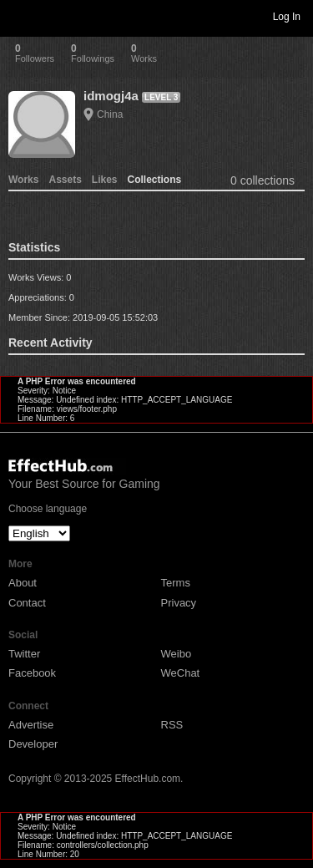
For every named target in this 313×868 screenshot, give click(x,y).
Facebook (32, 673)
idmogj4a (111, 96)
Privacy (179, 603)
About (23, 583)
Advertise (31, 725)
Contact (27, 603)
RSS (172, 725)
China (110, 114)
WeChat (181, 673)
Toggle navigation (20, 16)
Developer (33, 744)
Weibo (177, 654)
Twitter (24, 654)
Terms (176, 583)
